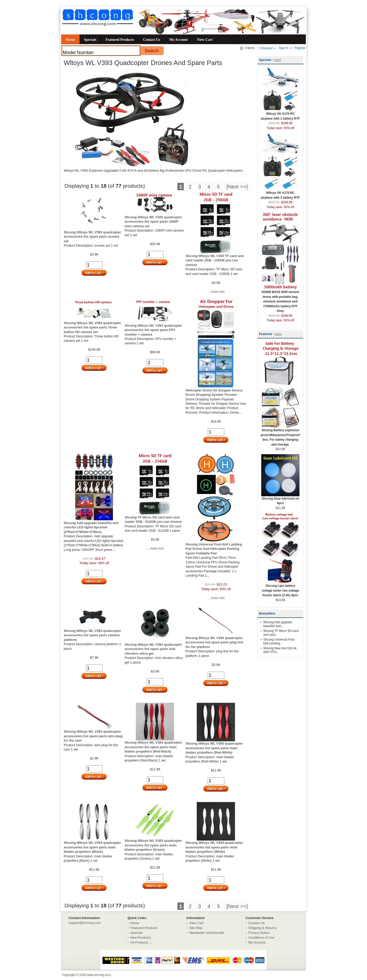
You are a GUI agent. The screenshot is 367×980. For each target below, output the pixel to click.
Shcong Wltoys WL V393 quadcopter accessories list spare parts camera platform (92, 635)
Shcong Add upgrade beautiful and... (278, 624)
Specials (90, 40)
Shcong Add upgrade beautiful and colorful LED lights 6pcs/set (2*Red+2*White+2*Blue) (91, 527)
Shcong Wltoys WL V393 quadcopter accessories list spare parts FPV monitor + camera (153, 330)
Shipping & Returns (263, 928)
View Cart (205, 40)
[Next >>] (237, 187)
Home (70, 40)
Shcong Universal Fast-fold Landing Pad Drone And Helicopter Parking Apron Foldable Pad (214, 549)
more (277, 60)
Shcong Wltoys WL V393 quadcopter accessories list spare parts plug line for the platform (214, 642)
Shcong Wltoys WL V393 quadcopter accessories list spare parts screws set (92, 237)
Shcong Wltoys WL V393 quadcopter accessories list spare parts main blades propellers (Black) (92, 847)
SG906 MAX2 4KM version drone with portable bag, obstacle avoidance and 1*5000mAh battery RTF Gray (280, 300)
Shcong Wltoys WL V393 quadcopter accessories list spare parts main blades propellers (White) (214, 847)
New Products (141, 938)
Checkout (266, 48)
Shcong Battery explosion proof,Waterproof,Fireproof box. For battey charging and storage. (280, 436)
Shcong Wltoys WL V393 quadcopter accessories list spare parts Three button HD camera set (92, 327)
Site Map (196, 928)
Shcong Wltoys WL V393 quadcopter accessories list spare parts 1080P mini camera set (153, 222)
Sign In (284, 48)
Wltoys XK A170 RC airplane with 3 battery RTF (280, 194)
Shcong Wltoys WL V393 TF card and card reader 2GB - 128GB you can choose (215, 260)
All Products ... (141, 942)
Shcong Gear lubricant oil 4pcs (280, 499)
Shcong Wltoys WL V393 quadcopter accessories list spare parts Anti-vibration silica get (153, 649)
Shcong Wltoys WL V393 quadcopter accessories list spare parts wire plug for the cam (93, 736)
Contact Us (152, 40)
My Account (179, 40)
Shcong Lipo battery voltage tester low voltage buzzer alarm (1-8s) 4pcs (280, 589)
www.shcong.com (99, 975)
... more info (216, 292)
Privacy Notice (259, 933)
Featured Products (120, 40)
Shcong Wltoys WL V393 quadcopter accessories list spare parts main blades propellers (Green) (153, 845)
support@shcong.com (85, 923)
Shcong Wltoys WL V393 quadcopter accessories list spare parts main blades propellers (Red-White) (214, 748)
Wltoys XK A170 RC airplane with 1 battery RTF (280, 114)
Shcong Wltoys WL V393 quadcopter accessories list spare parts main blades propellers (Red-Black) (153, 747)
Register (300, 48)
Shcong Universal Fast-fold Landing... (279, 641)
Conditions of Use (261, 938)
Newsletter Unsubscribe (207, 933)
